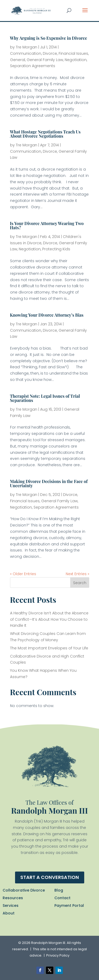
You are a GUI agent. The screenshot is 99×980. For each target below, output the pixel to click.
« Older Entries (23, 574)
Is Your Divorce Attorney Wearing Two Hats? (47, 225)
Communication (26, 53)
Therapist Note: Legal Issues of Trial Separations (45, 398)
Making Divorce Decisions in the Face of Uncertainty (49, 483)
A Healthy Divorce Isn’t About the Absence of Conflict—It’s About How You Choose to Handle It (49, 619)
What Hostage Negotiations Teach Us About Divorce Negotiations (45, 134)
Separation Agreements (33, 66)
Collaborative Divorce (24, 890)
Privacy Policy (58, 955)
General (18, 60)
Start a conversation (50, 877)
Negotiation (76, 60)
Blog (59, 890)
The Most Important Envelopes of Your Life (49, 648)
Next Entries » (77, 574)
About (9, 913)
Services (11, 906)
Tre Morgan (27, 47)
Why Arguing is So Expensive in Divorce (49, 38)
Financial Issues (73, 53)
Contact (62, 898)
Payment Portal (69, 906)
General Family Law (45, 60)
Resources (13, 898)
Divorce (50, 53)
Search (80, 583)
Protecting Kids (56, 249)
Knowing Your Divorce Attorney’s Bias (47, 315)
